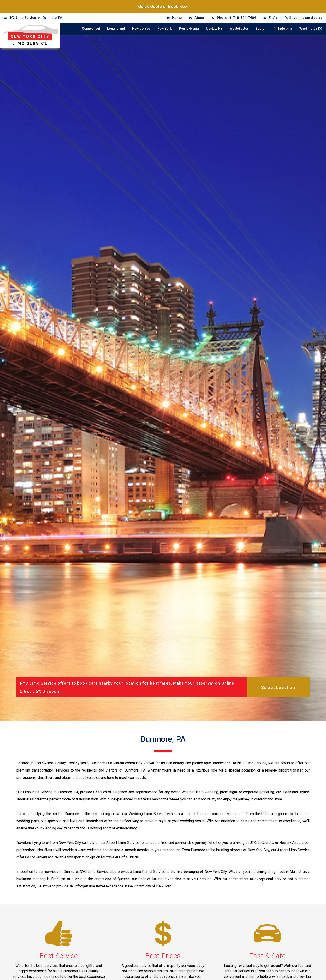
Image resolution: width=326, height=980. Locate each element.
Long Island (116, 29)
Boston (261, 29)
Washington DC (311, 29)
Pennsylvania (189, 29)
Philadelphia (283, 29)
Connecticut (91, 29)
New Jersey (141, 29)
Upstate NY (214, 29)
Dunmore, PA (53, 18)
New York (165, 29)
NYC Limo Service (22, 18)
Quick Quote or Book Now (163, 6)
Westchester (239, 29)
